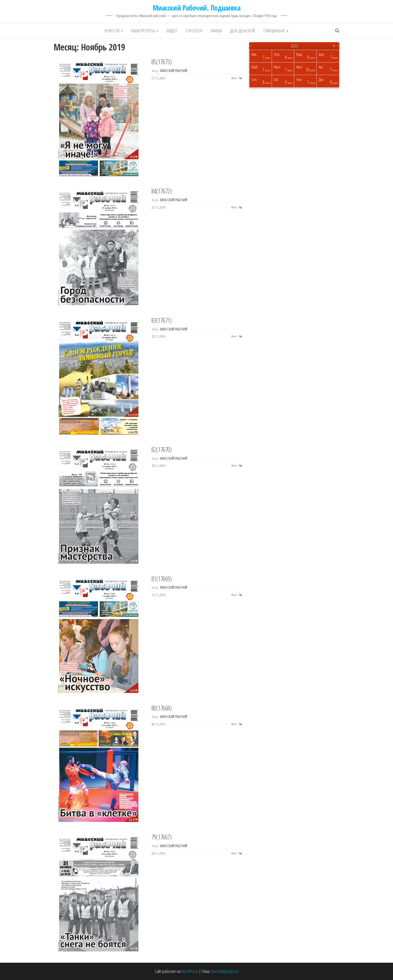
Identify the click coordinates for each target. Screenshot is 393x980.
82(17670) (161, 449)
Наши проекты (145, 31)
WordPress (190, 971)
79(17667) (161, 837)
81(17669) (161, 579)
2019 (294, 46)
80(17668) (161, 708)
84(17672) (161, 191)
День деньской (242, 31)
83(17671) (161, 320)
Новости (114, 31)
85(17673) (161, 62)
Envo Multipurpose (225, 971)
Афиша (216, 31)
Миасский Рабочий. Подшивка (197, 8)
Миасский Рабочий (174, 71)
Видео (172, 31)
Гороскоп (194, 31)
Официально (276, 31)
